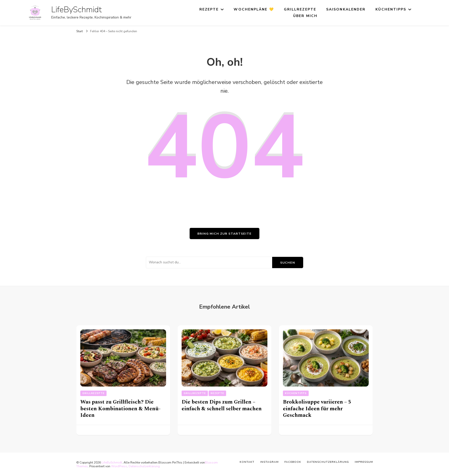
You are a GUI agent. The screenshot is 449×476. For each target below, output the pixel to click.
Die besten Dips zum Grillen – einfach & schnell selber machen (222, 405)
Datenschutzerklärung (144, 466)
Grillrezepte (300, 9)
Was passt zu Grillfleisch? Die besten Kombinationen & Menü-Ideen (120, 409)
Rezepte (209, 9)
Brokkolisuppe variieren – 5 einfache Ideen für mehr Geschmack (317, 409)
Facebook (293, 462)
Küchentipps (391, 9)
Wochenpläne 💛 (254, 9)
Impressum (364, 462)
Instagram (269, 462)
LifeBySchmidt (77, 10)
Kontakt (247, 462)
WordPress (119, 466)
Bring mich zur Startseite (224, 234)
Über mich (305, 16)
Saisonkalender (346, 9)
